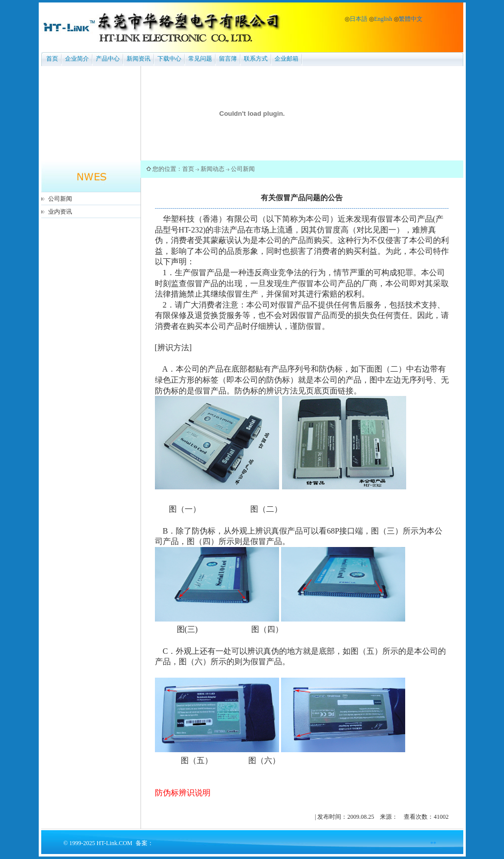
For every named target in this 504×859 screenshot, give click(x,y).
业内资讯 (60, 212)
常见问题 (200, 59)
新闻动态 (213, 169)
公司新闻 (60, 199)
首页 (52, 59)
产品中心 (108, 59)
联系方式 (256, 59)
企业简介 (77, 59)
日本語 (359, 19)
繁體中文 (411, 19)
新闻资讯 (139, 59)
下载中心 (169, 59)
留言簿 (228, 59)
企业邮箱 (287, 59)
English (383, 19)
